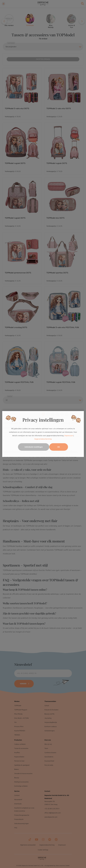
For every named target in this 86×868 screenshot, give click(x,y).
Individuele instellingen (34, 447)
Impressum (69, 436)
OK (59, 447)
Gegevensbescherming (43, 439)
